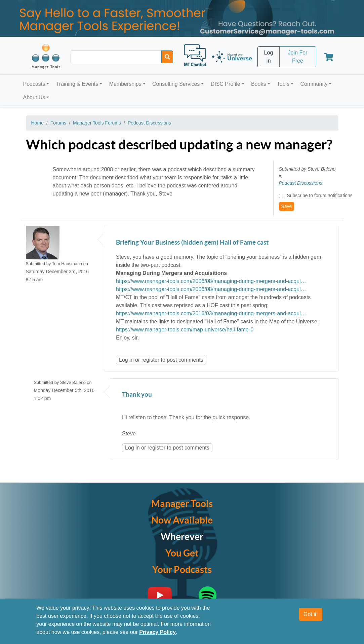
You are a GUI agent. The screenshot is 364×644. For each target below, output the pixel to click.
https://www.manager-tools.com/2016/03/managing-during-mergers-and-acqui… (211, 313)
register (150, 360)
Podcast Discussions (149, 123)
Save (287, 206)
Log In (269, 57)
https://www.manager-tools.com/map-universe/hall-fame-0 (185, 330)
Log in (126, 360)
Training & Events (77, 84)
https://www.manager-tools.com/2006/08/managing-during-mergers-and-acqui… (211, 281)
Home (37, 123)
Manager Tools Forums (97, 123)
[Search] (167, 57)
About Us (34, 97)
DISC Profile (226, 84)
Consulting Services (176, 84)
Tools (283, 84)
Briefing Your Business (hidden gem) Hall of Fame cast (192, 243)
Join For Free (298, 57)
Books (258, 84)
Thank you (137, 395)
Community (314, 84)
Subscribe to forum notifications (319, 195)
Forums (58, 123)
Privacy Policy (157, 632)
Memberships (125, 84)
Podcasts (34, 84)
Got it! (311, 614)
